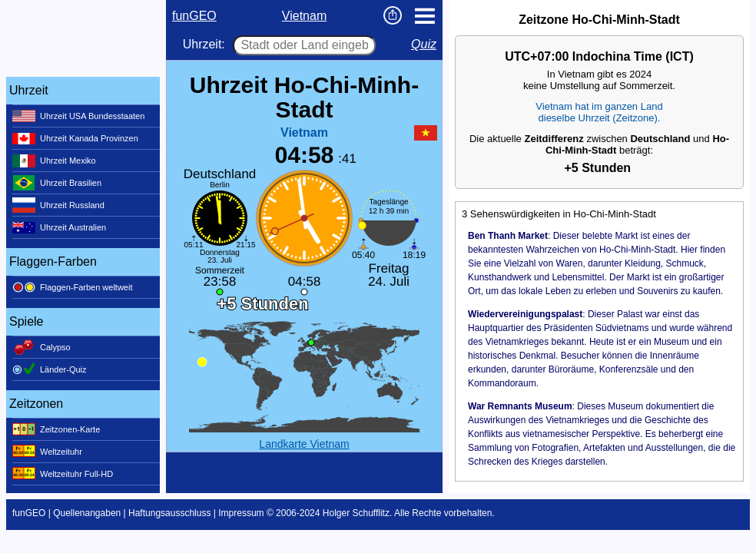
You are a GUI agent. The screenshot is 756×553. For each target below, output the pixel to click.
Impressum (241, 513)
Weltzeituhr (47, 452)
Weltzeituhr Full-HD (63, 474)
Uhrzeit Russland (58, 205)
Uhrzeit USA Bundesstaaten (78, 116)
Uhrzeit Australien (59, 227)
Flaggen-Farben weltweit (72, 287)
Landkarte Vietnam (304, 444)
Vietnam (304, 16)
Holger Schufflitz (356, 513)
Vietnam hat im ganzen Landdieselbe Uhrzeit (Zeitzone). (599, 112)
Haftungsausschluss (169, 513)
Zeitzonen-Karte (56, 429)
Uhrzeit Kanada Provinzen (75, 138)
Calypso (41, 347)
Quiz (424, 44)
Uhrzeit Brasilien (57, 183)
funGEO (194, 16)
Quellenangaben (87, 513)
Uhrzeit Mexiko (54, 161)
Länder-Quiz (50, 369)
